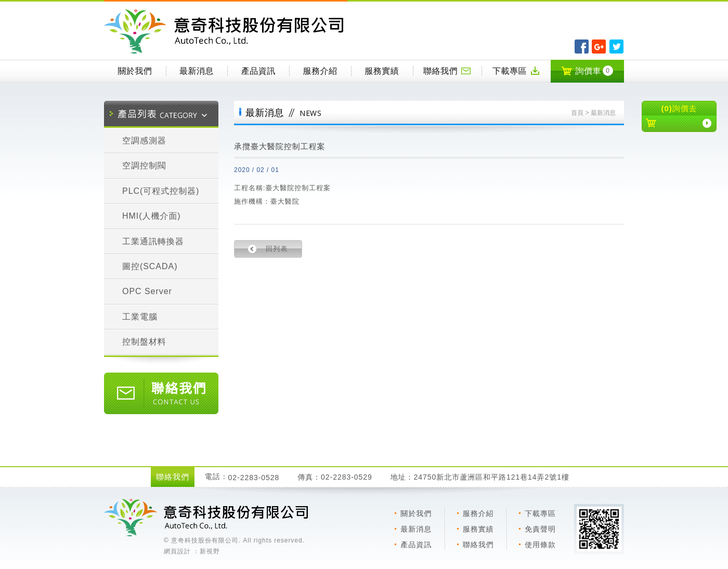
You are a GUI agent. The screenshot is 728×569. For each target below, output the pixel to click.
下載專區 (516, 71)
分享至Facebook (582, 47)
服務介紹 (320, 71)
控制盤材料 (144, 342)
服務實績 (382, 71)
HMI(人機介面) (152, 216)
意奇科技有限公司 (226, 31)
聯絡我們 (447, 71)
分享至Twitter (616, 47)
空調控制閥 (144, 166)
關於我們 (135, 71)
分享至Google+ (599, 47)
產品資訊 (258, 71)
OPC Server (147, 291)
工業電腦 (140, 317)
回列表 (277, 249)
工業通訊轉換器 (153, 241)
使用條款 (540, 545)
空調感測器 (144, 141)
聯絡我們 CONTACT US (161, 393)
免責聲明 (540, 529)
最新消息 (197, 71)
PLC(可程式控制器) (161, 191)
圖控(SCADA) (150, 266)
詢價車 (587, 71)
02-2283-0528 (254, 478)
